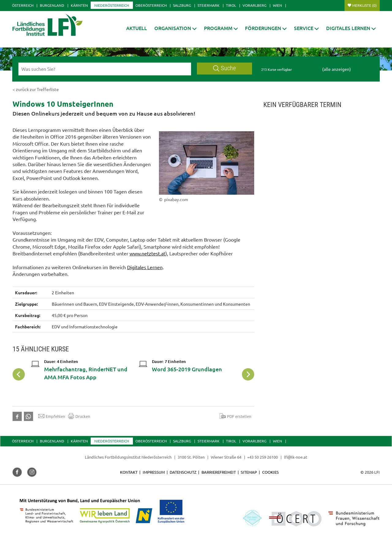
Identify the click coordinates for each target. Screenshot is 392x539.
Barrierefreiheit (219, 472)
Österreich (23, 5)
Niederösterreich (112, 5)
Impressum (154, 472)
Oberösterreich (151, 5)
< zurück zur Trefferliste (36, 89)
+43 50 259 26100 (262, 457)
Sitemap (249, 472)
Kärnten (79, 5)
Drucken (79, 416)
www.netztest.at (147, 253)
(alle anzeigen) (337, 69)
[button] (175, 28)
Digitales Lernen (145, 267)
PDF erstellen (235, 416)
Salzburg (182, 5)
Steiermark (209, 5)
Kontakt (129, 472)
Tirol (231, 5)
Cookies (270, 472)
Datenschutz (183, 472)
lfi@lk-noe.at (296, 457)
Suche (224, 68)
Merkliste (364, 5)
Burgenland (52, 5)
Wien (277, 5)
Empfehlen (52, 416)
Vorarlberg (254, 5)
